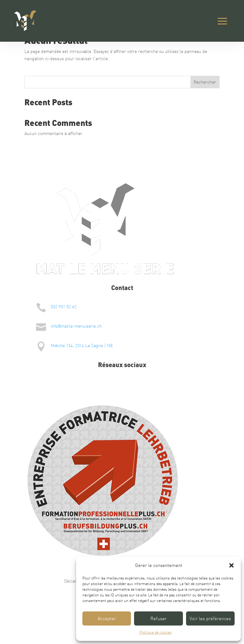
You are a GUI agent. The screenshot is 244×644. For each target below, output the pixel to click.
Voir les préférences (210, 618)
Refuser (158, 618)
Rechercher (205, 82)
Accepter (107, 618)
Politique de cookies (156, 632)
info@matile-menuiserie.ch (76, 326)
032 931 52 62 (64, 307)
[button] (231, 565)
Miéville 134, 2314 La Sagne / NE (82, 345)
